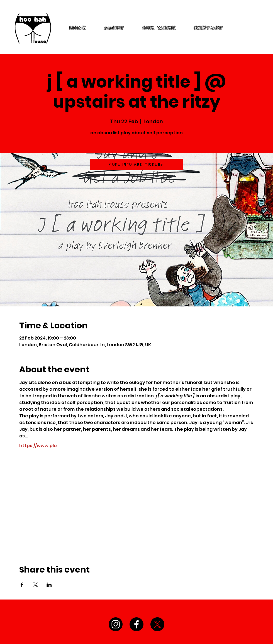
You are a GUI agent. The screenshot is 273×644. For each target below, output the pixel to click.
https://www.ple (38, 446)
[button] (159, 28)
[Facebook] (136, 624)
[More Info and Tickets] (136, 164)
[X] (157, 624)
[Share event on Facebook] (22, 585)
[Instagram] (116, 624)
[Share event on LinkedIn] (49, 585)
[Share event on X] (36, 585)
